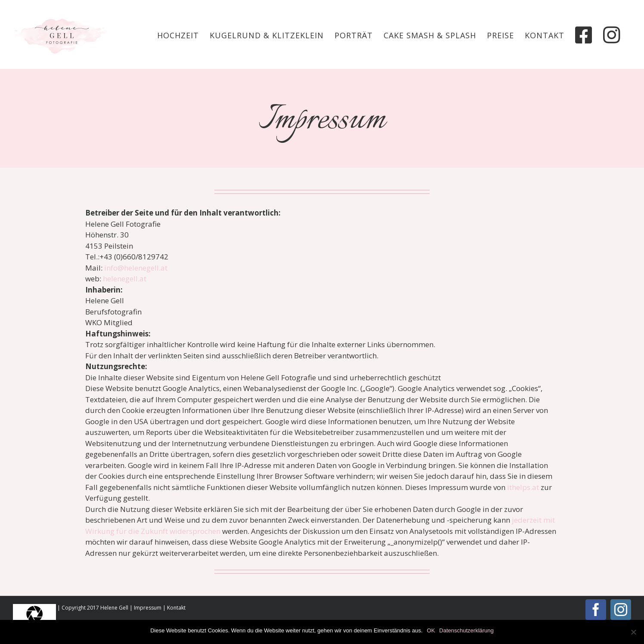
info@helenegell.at (136, 268)
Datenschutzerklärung (466, 630)
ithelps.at (523, 487)
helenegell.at (125, 279)
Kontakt (176, 608)
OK (431, 630)
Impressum (148, 608)
